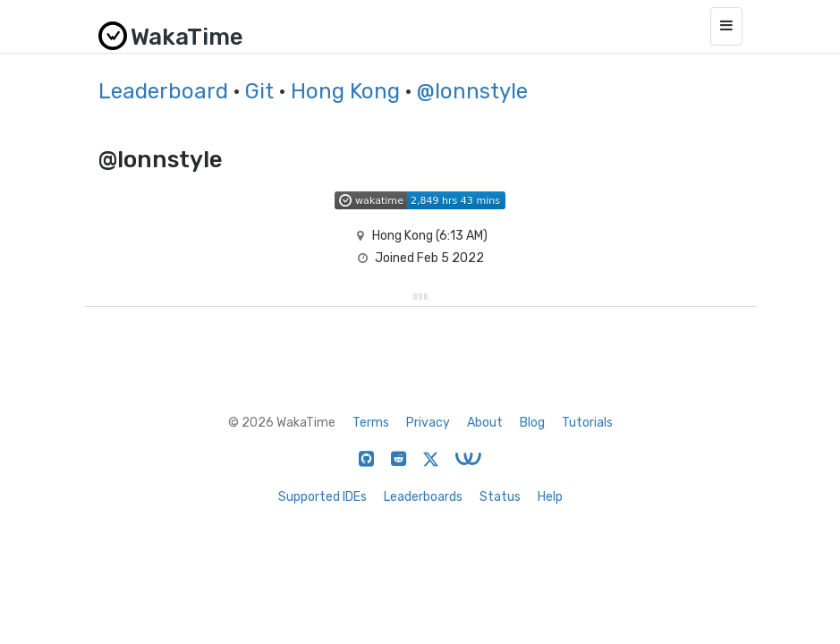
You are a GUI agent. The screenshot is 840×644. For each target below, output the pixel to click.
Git (259, 91)
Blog (532, 423)
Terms (371, 423)
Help (550, 497)
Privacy (428, 423)
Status (500, 497)
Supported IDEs (322, 497)
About (485, 423)
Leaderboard (163, 91)
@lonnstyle (472, 91)
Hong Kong (345, 91)
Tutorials (587, 423)
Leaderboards (423, 497)
